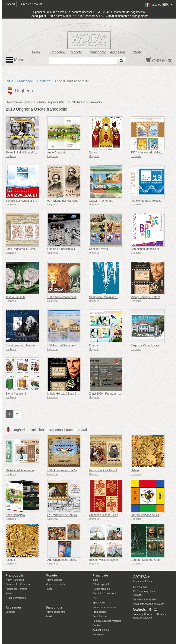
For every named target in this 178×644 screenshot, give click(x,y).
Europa (94, 345)
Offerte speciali (101, 584)
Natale (93, 153)
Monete (76, 52)
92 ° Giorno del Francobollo (64, 201)
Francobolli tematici (17, 589)
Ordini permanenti (16, 598)
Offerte (137, 52)
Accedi (11, 4)
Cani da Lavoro (98, 249)
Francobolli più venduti (18, 584)
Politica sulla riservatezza (107, 621)
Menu (15, 60)
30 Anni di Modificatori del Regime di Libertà (33, 153)
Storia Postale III (16, 394)
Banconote (98, 52)
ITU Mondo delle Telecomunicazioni (153, 201)
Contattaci (98, 634)
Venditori (11, 612)
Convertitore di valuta (105, 607)
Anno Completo (57, 153)
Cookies (97, 625)
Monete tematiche (56, 584)
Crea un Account (31, 4)
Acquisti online (101, 630)
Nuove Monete (54, 580)
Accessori (118, 52)
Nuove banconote (56, 612)
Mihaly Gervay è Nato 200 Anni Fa (152, 297)
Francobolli (58, 52)
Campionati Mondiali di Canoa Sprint (112, 297)
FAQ (95, 598)
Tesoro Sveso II (15, 297)
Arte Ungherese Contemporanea (67, 560)
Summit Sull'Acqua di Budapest (25, 201)
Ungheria (44, 81)
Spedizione (99, 603)
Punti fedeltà (100, 616)
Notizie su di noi (102, 589)
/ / (159, 5)
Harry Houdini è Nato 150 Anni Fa (110, 470)
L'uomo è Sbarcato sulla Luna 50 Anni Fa (73, 249)
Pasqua (10, 560)
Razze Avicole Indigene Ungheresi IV (112, 560)
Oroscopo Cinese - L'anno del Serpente (113, 515)
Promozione (99, 612)
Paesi (9, 593)
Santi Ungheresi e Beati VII (22, 249)
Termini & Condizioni (104, 593)
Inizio (36, 52)
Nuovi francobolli (15, 580)
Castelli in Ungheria (101, 201)
